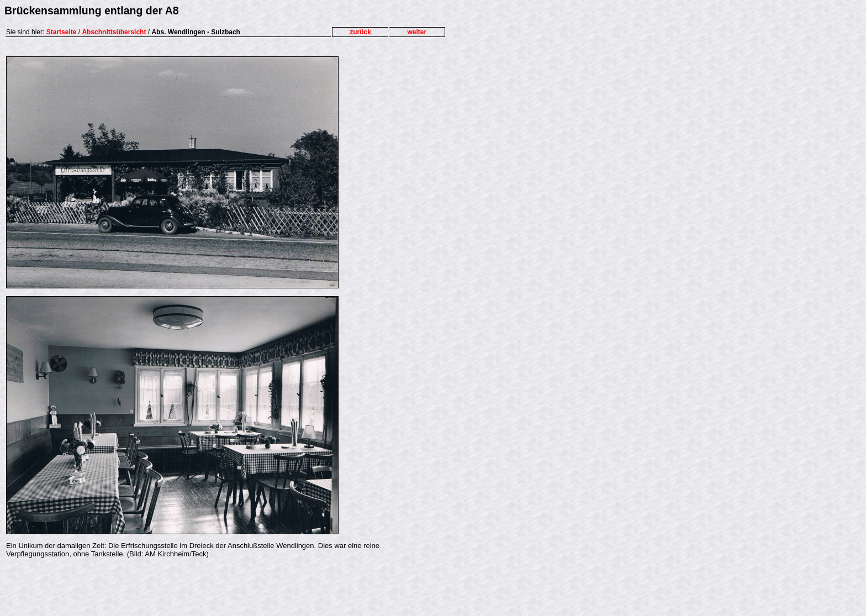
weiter (417, 32)
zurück (360, 32)
